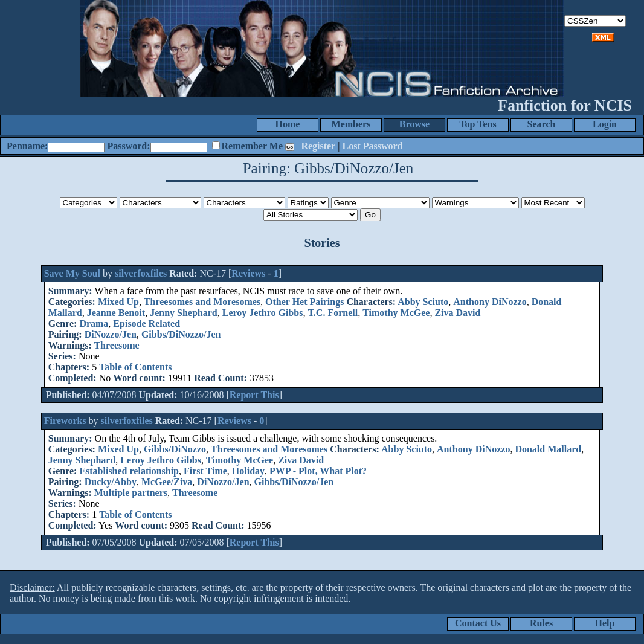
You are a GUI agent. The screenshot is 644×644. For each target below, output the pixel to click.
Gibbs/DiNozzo (175, 449)
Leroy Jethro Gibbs (263, 313)
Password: (128, 146)
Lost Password (373, 146)
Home (288, 124)
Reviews (248, 273)
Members (351, 124)
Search (542, 124)
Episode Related (147, 324)
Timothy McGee (396, 313)
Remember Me (252, 146)
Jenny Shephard (184, 313)
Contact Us (478, 623)
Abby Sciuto (423, 302)
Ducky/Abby (111, 482)
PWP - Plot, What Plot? (318, 471)
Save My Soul (72, 273)
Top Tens (478, 124)
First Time (205, 471)
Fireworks (65, 421)
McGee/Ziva (167, 482)
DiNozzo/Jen (111, 334)
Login (605, 124)
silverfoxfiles (141, 273)
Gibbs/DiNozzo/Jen (181, 334)
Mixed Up (118, 302)
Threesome (116, 345)
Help (605, 623)
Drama (94, 324)
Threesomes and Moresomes (202, 302)
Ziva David (457, 313)
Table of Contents (135, 367)
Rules (541, 623)
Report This (254, 395)
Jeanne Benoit (116, 313)
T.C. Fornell (333, 313)
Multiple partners (131, 493)
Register (318, 146)
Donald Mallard (548, 449)
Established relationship (129, 471)
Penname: (27, 146)
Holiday (248, 471)
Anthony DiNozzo (490, 302)
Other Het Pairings (304, 302)
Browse (414, 124)
